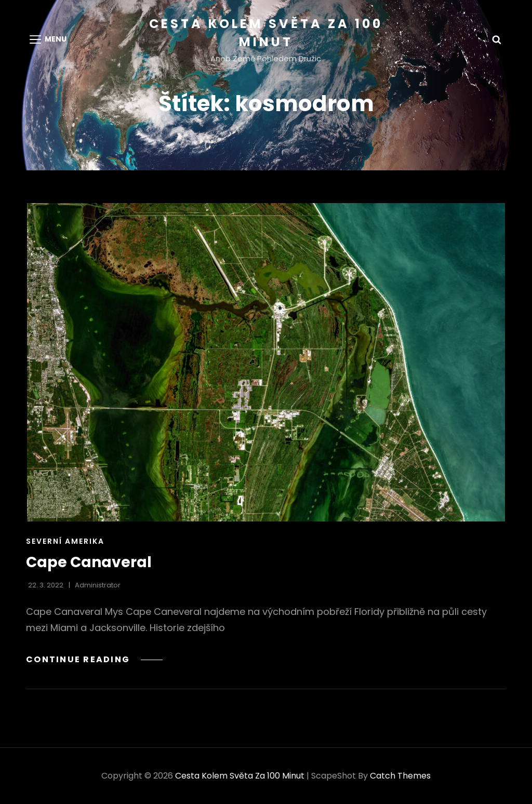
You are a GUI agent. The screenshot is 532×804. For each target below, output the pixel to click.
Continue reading (94, 659)
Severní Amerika (65, 541)
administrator (98, 585)
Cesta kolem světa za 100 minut (240, 776)
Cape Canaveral (89, 562)
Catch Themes (400, 776)
